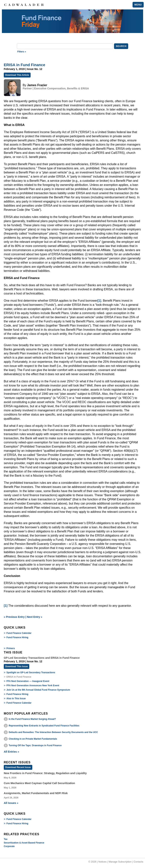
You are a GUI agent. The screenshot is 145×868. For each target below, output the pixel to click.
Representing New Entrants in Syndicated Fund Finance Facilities (44, 726)
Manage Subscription (120, 862)
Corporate (9, 846)
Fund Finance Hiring (17, 637)
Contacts (138, 862)
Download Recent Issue (18, 767)
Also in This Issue (16, 699)
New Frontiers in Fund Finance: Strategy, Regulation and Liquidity (45, 773)
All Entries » (11, 752)
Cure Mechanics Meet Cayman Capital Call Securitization (39, 783)
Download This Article (17, 75)
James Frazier (37, 85)
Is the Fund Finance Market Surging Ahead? (32, 719)
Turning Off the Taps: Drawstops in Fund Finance (35, 745)
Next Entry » (35, 617)
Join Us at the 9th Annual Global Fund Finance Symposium (38, 690)
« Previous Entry (14, 617)
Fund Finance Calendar (19, 633)
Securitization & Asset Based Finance (24, 843)
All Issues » (11, 803)
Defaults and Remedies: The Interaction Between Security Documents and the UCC (53, 732)
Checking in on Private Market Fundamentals (33, 739)
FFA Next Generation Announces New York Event (33, 686)
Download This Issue (17, 666)
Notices (102, 862)
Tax (6, 839)
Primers (11, 648)
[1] (99, 301)
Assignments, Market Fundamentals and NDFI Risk (36, 793)
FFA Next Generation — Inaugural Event (28, 681)
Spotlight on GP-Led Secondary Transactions (31, 672)
